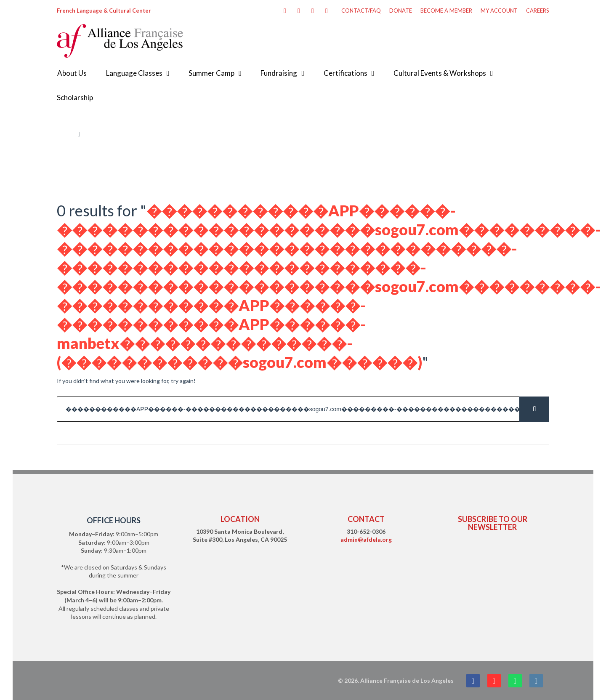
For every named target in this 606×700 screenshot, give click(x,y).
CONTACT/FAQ (361, 11)
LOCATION (240, 519)
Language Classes (134, 73)
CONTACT (366, 519)
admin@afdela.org (366, 539)
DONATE (401, 11)
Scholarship (75, 97)
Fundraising (279, 73)
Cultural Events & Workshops (440, 73)
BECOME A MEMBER (446, 11)
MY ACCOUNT (499, 11)
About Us (72, 73)
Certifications (346, 73)
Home (65, 134)
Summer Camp (211, 73)
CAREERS (538, 11)
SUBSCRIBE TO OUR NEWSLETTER (493, 523)
